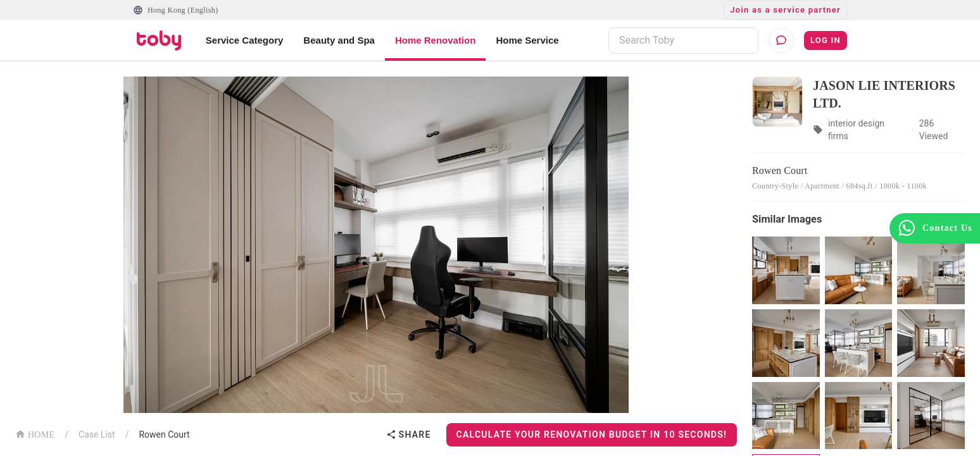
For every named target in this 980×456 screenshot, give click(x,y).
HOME (35, 434)
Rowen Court (164, 434)
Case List (97, 434)
